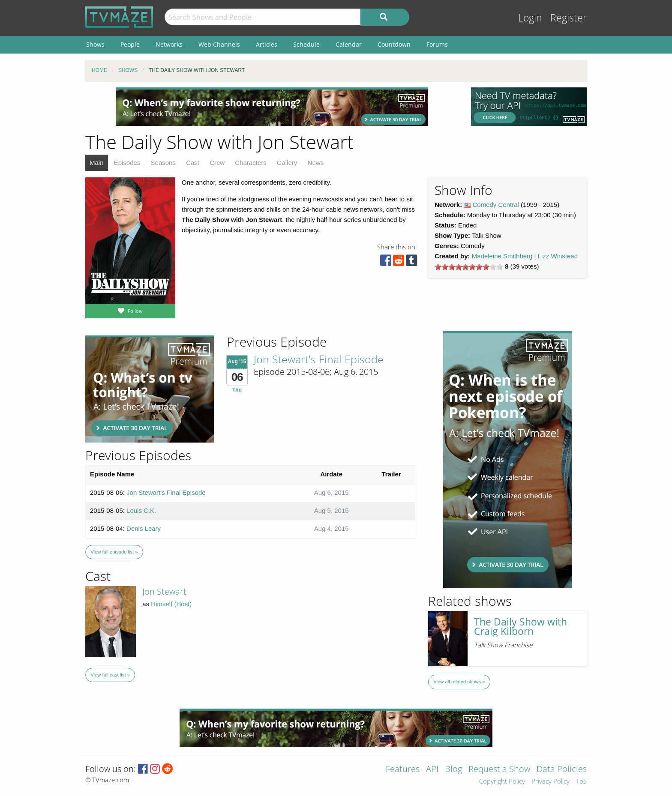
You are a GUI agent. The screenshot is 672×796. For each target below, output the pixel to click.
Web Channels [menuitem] (219, 44)
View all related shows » (459, 682)
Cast (193, 163)
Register (568, 18)
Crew (217, 163)
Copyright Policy (502, 782)
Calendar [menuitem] (349, 44)
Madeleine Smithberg (502, 256)
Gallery (287, 163)
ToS (581, 782)
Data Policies (562, 770)
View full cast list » (110, 675)
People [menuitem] (130, 44)
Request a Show (499, 770)
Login (530, 18)
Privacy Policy (550, 782)
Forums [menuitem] (437, 44)
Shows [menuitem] (95, 44)
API (432, 770)
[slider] (469, 267)
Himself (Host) (171, 604)
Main (97, 163)
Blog (453, 770)
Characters (250, 163)
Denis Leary (144, 528)
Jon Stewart (164, 591)
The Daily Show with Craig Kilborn (520, 627)
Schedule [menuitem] (306, 44)
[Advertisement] (272, 107)
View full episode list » (114, 552)
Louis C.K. (141, 510)
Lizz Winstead (558, 256)
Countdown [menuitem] (394, 44)
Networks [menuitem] (169, 44)
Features (403, 770)
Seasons (163, 163)
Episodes (127, 163)
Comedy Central (496, 205)
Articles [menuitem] (267, 44)
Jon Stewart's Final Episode (319, 359)
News (316, 163)
